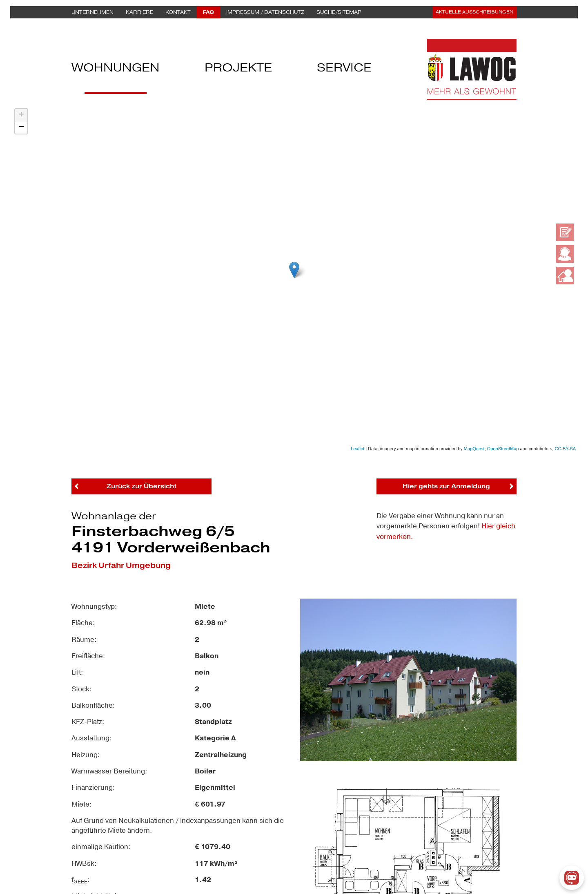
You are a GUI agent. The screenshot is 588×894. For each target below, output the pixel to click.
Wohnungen (116, 70)
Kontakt (178, 12)
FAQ (208, 12)
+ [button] (21, 115)
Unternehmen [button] (92, 12)
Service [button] (344, 70)
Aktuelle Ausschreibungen (474, 12)
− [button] (21, 127)
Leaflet (357, 449)
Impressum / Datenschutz (265, 12)
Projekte (238, 70)
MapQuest (474, 449)
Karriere (139, 12)
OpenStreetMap (503, 449)
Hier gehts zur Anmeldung (446, 486)
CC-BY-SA (565, 449)
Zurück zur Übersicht (141, 486)
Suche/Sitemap (339, 12)
